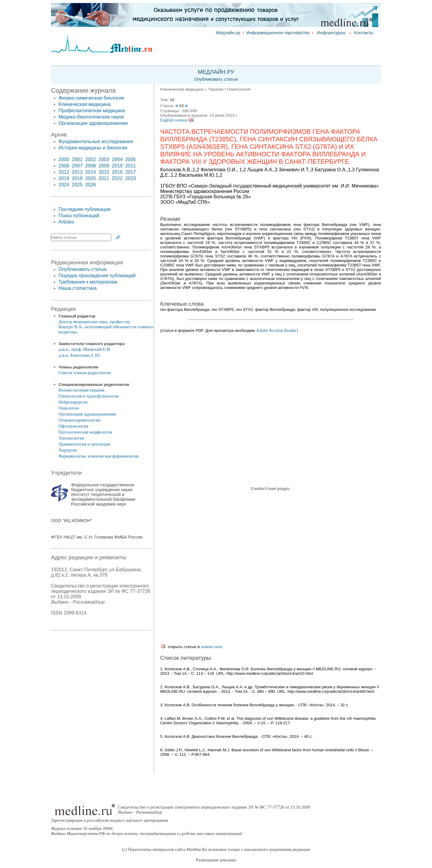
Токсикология (71, 438)
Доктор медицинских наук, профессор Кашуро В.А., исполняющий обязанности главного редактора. (106, 327)
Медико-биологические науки (91, 117)
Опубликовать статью (216, 79)
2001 (77, 159)
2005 (130, 159)
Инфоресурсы (331, 33)
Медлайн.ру (228, 33)
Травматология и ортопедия (84, 444)
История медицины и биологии (93, 148)
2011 (130, 166)
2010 (117, 166)
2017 (130, 172)
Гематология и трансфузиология (88, 396)
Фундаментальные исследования (96, 141)
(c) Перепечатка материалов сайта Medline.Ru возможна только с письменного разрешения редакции (216, 849)
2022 (117, 178)
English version (177, 120)
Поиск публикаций (79, 216)
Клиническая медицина (85, 104)
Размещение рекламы (216, 860)
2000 (64, 159)
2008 (91, 166)
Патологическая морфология (85, 432)
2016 (117, 172)
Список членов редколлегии (85, 373)
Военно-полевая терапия (81, 390)
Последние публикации (85, 209)
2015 (104, 172)
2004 (117, 159)
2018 (64, 178)
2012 (64, 172)
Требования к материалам (88, 282)
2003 (104, 159)
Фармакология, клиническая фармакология (99, 456)
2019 (77, 178)
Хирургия (68, 450)
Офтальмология (73, 426)
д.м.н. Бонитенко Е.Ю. (79, 355)
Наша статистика (78, 288)
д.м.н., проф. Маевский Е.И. (85, 349)
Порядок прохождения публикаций (97, 276)
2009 (104, 166)
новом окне (212, 647)
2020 (91, 178)
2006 (64, 166)
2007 (77, 166)
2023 (130, 178)
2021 (104, 178)
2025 (77, 185)
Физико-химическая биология (91, 98)
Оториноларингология (79, 420)
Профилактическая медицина (92, 111)
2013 (77, 172)
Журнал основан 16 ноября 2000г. (147, 831)
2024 (64, 185)
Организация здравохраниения (93, 123)
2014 (91, 172)
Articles (66, 222)
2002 (91, 159)
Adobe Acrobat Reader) (277, 330)
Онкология (69, 408)
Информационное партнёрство (278, 33)
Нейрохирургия (73, 402)
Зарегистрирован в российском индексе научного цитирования (109, 820)
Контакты (364, 33)
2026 (91, 185)
